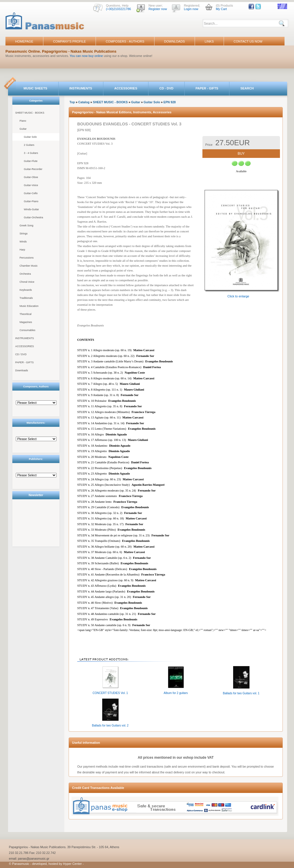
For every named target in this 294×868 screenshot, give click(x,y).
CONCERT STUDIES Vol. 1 (110, 693)
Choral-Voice (27, 282)
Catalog (84, 102)
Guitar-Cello (31, 193)
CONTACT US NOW (248, 41)
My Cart (222, 9)
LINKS (209, 41)
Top (72, 102)
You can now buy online (86, 56)
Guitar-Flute (31, 161)
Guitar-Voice (31, 185)
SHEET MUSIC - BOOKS (30, 113)
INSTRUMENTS (81, 88)
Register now (158, 9)
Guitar (23, 129)
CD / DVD (21, 354)
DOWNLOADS (175, 41)
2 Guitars (29, 145)
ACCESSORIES (126, 88)
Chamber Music (29, 266)
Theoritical (26, 314)
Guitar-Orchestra (33, 217)
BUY (241, 154)
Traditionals (26, 298)
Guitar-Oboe (31, 177)
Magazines (26, 322)
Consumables (27, 330)
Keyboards (26, 290)
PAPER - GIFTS (207, 88)
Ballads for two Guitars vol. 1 (241, 693)
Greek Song (26, 225)
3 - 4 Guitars (31, 153)
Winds (23, 242)
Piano (23, 121)
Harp (22, 250)
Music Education (29, 306)
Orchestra (25, 274)
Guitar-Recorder (33, 169)
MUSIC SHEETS (35, 88)
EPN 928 (170, 102)
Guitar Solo (30, 137)
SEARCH (247, 88)
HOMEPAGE (24, 41)
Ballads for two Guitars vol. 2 (110, 725)
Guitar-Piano (31, 201)
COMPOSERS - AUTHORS (125, 41)
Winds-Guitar (31, 209)
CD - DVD (166, 88)
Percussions (27, 258)
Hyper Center (72, 864)
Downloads (22, 370)
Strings (24, 234)
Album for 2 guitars (176, 693)
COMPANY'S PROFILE (69, 41)
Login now (191, 9)
